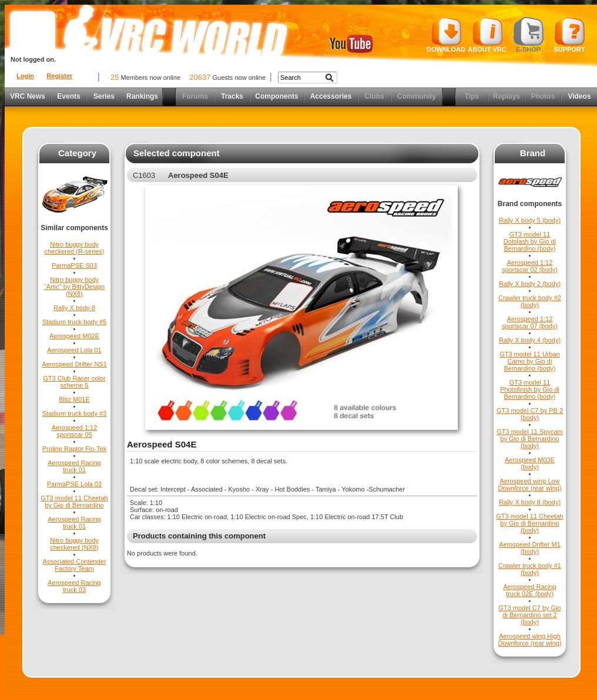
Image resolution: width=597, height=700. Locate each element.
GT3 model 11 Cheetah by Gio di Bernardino (74, 502)
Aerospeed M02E (74, 336)
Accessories (331, 96)
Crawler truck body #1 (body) (530, 569)
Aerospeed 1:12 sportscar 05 (75, 431)
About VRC (487, 35)
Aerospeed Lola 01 (74, 350)
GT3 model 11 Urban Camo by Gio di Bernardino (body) (530, 361)
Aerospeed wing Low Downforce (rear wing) (529, 484)
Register (59, 76)
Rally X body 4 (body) (530, 340)
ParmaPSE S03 (74, 265)
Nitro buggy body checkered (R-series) (74, 248)
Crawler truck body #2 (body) (530, 301)
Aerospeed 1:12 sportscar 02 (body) (530, 266)
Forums (195, 96)
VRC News (28, 96)
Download (446, 35)
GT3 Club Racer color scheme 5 (74, 382)
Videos (579, 96)
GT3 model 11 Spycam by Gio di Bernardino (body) (530, 439)
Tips (472, 96)
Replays (507, 96)
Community (417, 96)
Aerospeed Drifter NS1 (74, 364)
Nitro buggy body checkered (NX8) (74, 544)
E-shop (529, 35)
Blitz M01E (74, 399)
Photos (543, 96)
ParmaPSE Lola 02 (75, 484)
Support (570, 35)
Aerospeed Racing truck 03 (74, 586)
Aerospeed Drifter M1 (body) (530, 548)
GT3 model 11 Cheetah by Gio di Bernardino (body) (529, 523)
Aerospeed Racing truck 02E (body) (530, 590)
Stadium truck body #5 (74, 322)
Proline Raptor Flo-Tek (74, 449)
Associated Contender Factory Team (74, 565)
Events (68, 96)
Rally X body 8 (74, 308)
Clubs (374, 96)
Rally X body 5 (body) (530, 220)
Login (25, 76)
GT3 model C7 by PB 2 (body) (530, 414)
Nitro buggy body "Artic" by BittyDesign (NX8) (74, 287)
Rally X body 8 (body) (530, 502)
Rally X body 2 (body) (530, 284)
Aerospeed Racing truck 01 (74, 466)
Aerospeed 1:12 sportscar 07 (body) (530, 322)
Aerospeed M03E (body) (530, 463)
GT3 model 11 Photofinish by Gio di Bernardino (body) (530, 389)
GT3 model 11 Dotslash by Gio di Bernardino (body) (530, 241)
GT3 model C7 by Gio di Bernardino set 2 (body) (529, 615)
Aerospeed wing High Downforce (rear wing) (529, 640)
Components (276, 96)
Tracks (232, 96)
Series (104, 96)
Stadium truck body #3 (74, 413)
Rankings (142, 96)
